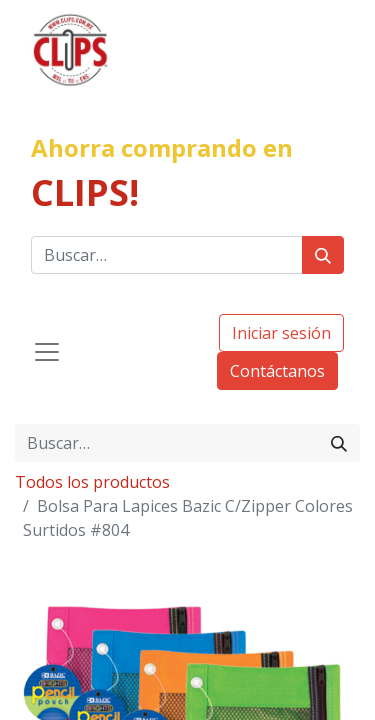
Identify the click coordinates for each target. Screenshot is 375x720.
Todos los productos (92, 482)
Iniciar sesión (281, 333)
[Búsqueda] (323, 255)
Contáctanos (277, 371)
